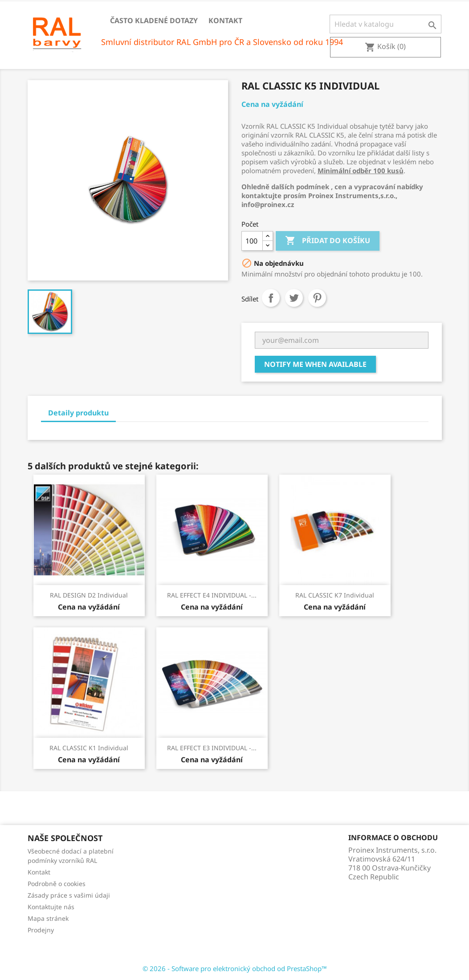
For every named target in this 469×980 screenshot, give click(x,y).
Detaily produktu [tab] (78, 413)
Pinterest (317, 298)
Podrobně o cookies (57, 884)
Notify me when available (315, 364)
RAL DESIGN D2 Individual (89, 595)
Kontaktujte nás (51, 907)
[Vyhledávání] (385, 24)
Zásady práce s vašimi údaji (69, 895)
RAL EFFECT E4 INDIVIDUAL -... (212, 595)
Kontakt (225, 20)
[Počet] (252, 241)
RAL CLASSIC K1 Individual (89, 748)
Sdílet (271, 298)
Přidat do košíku (328, 241)
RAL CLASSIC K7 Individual (335, 595)
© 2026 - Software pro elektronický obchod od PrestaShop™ (235, 968)
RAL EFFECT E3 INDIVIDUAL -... (212, 748)
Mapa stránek (48, 918)
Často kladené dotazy (154, 20)
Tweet (294, 298)
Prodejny (41, 930)
